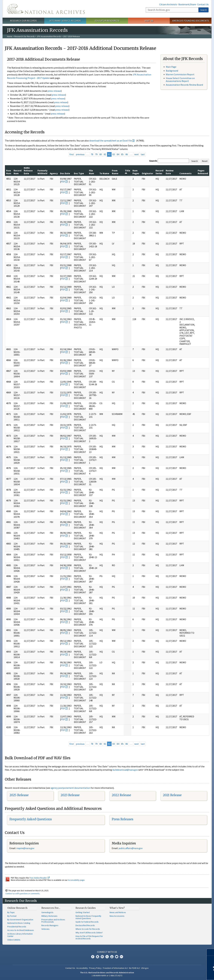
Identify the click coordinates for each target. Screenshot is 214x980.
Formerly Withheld (42, 172)
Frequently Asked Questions (31, 819)
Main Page (171, 67)
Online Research (17, 908)
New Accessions (117, 916)
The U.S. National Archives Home (46, 9)
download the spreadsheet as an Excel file (111, 141)
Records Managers (50, 925)
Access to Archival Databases (21, 930)
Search (204, 10)
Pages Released (203, 172)
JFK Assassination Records (49, 36)
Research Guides (86, 908)
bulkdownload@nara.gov (125, 770)
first (72, 154)
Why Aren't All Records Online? (89, 933)
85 (122, 154)
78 (92, 154)
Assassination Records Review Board (184, 85)
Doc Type (79, 173)
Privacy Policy (95, 968)
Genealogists (47, 912)
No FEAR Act (134, 968)
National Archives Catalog (19, 923)
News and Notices (118, 912)
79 (96, 154)
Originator (147, 173)
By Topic (11, 912)
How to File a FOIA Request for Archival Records (89, 937)
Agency (54, 173)
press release (54, 91)
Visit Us (149, 21)
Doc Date (65, 173)
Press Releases (122, 819)
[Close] (210, 952)
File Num (92, 172)
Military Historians (49, 916)
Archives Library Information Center (20, 935)
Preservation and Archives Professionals (53, 921)
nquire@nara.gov (26, 848)
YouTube (112, 957)
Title (127, 172)
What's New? (117, 908)
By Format (12, 916)
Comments (186, 173)
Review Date (170, 172)
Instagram (102, 957)
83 (114, 154)
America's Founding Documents (191, 21)
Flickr (121, 957)
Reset (205, 161)
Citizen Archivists (168, 4)
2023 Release (70, 795)
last (143, 154)
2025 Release (19, 795)
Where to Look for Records (88, 929)
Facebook (93, 957)
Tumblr (107, 957)
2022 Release (121, 795)
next (136, 154)
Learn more (187, 975)
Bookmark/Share (187, 4)
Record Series (159, 172)
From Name (115, 172)
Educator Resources (107, 21)
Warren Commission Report (180, 74)
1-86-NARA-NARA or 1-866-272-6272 (107, 976)
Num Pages (136, 172)
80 (101, 154)
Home (10, 36)
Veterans (45, 929)
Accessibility (82, 968)
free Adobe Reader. (40, 878)
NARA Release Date (28, 171)
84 (118, 154)
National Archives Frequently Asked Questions (88, 917)
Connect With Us (107, 952)
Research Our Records (23, 21)
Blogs (117, 957)
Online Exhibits (14, 940)
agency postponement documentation (70, 788)
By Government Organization (20, 920)
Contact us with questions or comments (23, 893)
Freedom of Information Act (115, 968)
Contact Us (203, 4)
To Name (104, 173)
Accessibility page (76, 880)
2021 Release (172, 795)
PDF (63, 182)
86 (127, 154)
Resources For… (51, 908)
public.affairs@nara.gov (131, 848)
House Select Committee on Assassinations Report (180, 80)
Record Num (17, 172)
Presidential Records (17, 927)
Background (172, 71)
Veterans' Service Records (65, 21)
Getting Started (83, 912)
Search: (153, 161)
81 (105, 154)
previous (80, 154)
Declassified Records (85, 925)
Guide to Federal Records (87, 922)
